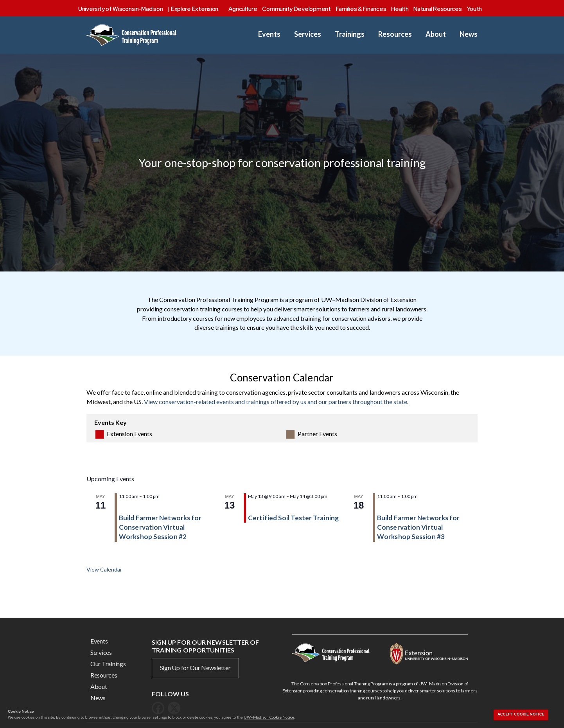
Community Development (296, 9)
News (469, 34)
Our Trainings (108, 664)
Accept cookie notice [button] (521, 714)
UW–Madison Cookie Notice (269, 717)
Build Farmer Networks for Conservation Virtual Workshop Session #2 (160, 527)
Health (400, 9)
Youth (474, 9)
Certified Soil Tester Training (293, 518)
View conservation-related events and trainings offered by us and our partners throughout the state (276, 402)
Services (308, 34)
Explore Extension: (195, 9)
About (436, 34)
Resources (395, 34)
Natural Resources (437, 9)
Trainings (350, 34)
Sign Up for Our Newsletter (195, 668)
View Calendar (104, 569)
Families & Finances (361, 9)
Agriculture (243, 9)
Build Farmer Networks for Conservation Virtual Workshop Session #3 (419, 527)
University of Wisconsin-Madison (121, 9)
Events (269, 34)
